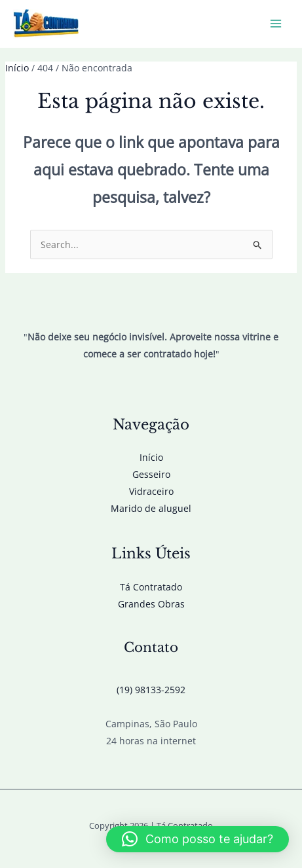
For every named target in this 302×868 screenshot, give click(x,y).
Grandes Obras (151, 604)
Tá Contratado (151, 587)
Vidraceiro (151, 491)
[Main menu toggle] (275, 24)
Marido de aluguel (151, 508)
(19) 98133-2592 (151, 690)
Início (151, 457)
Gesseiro (151, 474)
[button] (198, 839)
